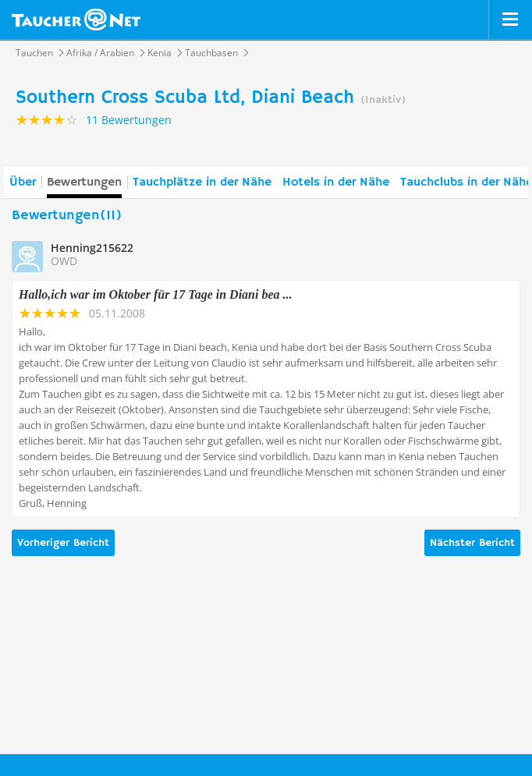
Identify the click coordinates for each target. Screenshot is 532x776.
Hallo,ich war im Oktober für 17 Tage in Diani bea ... (156, 294)
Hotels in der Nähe (336, 182)
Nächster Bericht (472, 543)
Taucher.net (76, 19)
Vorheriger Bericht (63, 543)
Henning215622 (92, 248)
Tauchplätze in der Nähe (202, 182)
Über (23, 182)
